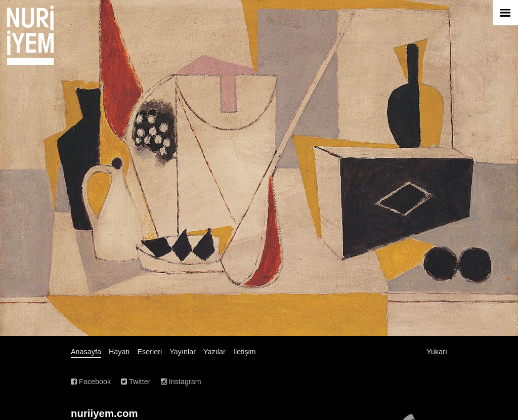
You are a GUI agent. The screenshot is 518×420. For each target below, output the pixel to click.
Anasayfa (86, 352)
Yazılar (214, 352)
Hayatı (119, 352)
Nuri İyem (30, 35)
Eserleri (150, 352)
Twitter (136, 382)
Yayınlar (183, 352)
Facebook (91, 382)
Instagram (181, 382)
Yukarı (437, 352)
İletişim (245, 352)
